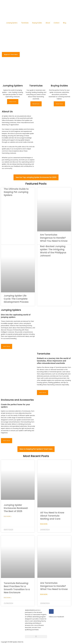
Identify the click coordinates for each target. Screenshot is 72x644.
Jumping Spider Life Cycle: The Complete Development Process (17, 301)
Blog (65, 23)
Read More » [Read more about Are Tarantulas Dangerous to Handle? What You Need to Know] (44, 596)
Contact (56, 23)
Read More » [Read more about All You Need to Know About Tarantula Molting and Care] (44, 526)
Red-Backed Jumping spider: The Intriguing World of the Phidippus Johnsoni (54, 252)
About (48, 23)
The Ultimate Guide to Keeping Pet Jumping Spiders (14, 194)
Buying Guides (37, 23)
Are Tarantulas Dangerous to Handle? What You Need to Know (54, 240)
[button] (36, 637)
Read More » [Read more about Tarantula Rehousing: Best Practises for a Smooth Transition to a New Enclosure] (8, 599)
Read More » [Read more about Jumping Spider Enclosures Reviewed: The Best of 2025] (8, 518)
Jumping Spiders (12, 23)
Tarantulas (25, 23)
